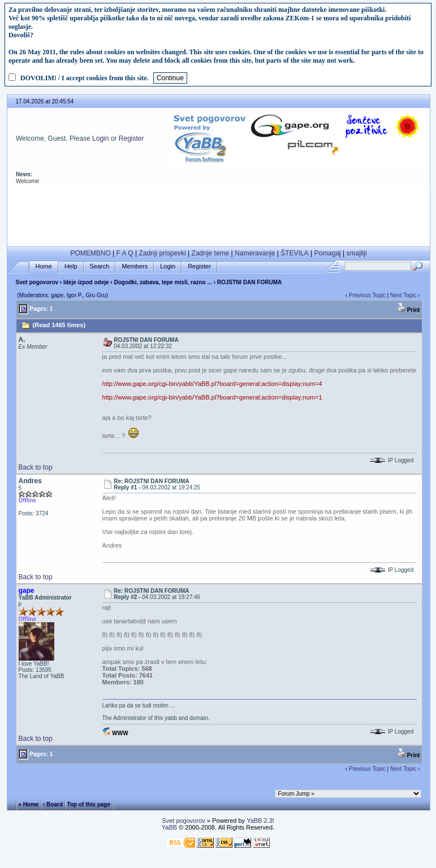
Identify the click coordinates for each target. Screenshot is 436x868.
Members (135, 266)
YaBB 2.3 (260, 821)
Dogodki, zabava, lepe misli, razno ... (163, 282)
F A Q (125, 253)
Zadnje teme (211, 253)
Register (131, 138)
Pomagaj (327, 253)
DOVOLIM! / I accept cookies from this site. (85, 78)
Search (100, 266)
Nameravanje (255, 253)
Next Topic (403, 295)
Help (71, 266)
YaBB (169, 827)
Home (44, 266)
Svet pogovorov (37, 282)
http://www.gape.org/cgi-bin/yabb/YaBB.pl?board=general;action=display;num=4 (212, 384)
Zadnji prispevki (162, 253)
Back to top (36, 467)
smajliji (357, 253)
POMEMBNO (90, 253)
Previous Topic (367, 295)
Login (100, 138)
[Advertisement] (218, 216)
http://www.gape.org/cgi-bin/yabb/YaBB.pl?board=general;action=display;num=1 (212, 397)
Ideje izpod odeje (86, 282)
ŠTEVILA (294, 253)
